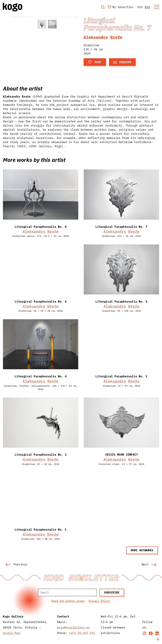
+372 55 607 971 (82, 633)
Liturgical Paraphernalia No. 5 (121, 301)
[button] (77, 36)
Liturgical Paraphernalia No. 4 (41, 376)
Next (149, 564)
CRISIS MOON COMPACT (121, 455)
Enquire (122, 62)
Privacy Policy (99, 601)
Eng (147, 7)
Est (140, 7)
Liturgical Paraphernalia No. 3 (121, 376)
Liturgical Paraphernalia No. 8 (41, 227)
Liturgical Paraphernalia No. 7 (121, 227)
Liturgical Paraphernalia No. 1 (41, 530)
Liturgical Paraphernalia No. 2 (41, 455)
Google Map (11, 633)
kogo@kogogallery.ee (73, 627)
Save (95, 62)
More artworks (142, 550)
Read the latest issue (68, 601)
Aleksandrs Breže (103, 37)
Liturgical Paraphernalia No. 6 (41, 301)
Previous (16, 564)
